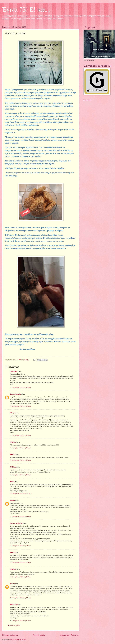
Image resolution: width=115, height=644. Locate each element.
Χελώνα (12, 584)
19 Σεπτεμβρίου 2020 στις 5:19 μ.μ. (21, 517)
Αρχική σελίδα (39, 635)
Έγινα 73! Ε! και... (26, 9)
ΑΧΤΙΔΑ (13, 442)
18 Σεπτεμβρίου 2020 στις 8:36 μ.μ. (21, 475)
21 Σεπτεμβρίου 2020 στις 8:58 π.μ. (21, 621)
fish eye (12, 413)
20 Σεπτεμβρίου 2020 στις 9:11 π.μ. (20, 598)
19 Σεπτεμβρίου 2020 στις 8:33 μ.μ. (21, 577)
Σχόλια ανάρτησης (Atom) (18, 640)
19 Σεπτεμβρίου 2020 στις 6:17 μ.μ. (21, 546)
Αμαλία (12, 500)
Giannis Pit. (14, 371)
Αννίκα (12, 482)
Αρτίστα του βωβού (16, 523)
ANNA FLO (14, 605)
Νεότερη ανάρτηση (10, 635)
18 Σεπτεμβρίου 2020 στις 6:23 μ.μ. (21, 406)
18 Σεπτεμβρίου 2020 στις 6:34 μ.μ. (21, 435)
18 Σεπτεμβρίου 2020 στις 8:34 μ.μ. (21, 460)
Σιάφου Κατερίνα (15, 394)
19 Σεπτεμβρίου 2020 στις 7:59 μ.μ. (21, 562)
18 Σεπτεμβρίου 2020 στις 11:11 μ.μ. (21, 494)
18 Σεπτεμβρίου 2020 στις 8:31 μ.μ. (21, 448)
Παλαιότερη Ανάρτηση (70, 635)
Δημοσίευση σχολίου (14, 625)
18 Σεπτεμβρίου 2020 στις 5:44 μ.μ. (21, 387)
